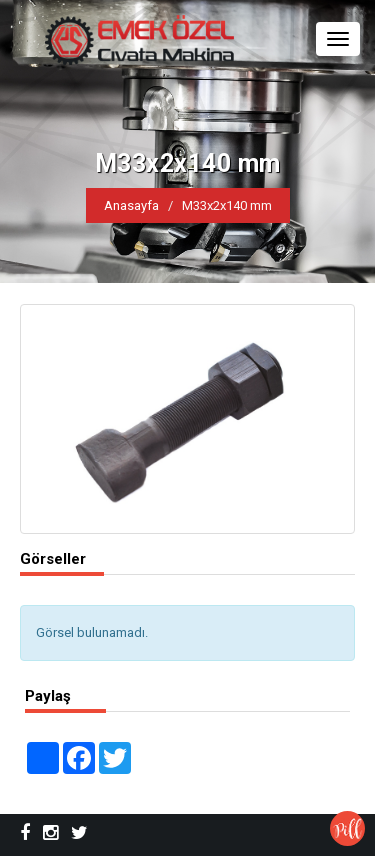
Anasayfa (131, 205)
